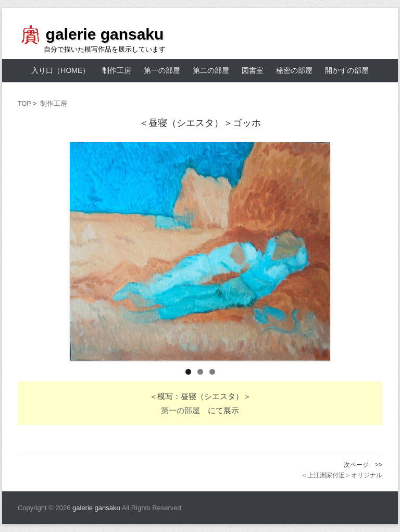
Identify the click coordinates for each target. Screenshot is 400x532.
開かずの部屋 (347, 70)
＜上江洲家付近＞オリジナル (342, 475)
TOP (24, 104)
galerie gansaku (105, 34)
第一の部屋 (162, 70)
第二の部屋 (211, 70)
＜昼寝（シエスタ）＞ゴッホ (200, 123)
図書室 (253, 70)
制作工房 (117, 70)
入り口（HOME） (60, 70)
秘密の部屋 (294, 70)
